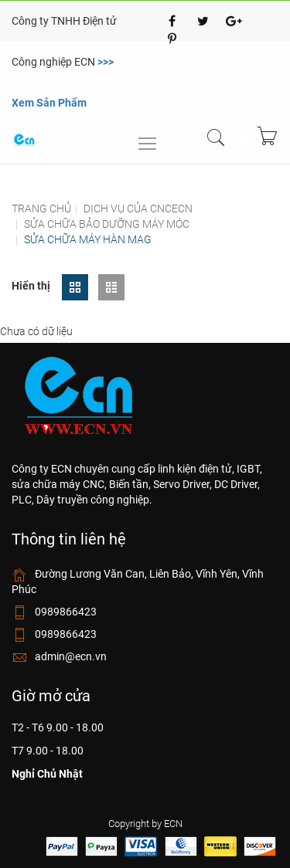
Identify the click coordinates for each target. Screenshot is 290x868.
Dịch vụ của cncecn (138, 209)
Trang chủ (41, 209)
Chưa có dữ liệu (36, 331)
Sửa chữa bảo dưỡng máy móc (107, 224)
